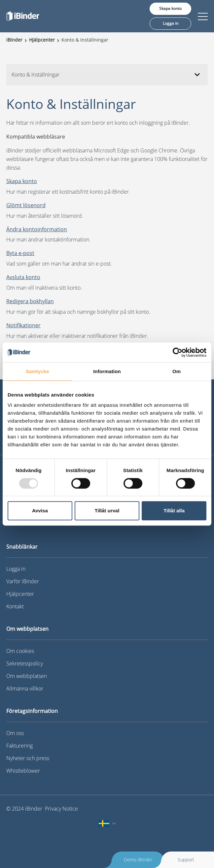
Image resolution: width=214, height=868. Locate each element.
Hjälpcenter (20, 594)
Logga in (171, 23)
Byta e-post (20, 253)
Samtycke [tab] (37, 371)
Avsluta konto (23, 277)
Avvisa (40, 511)
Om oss (15, 733)
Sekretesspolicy (25, 663)
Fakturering (19, 746)
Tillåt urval (107, 511)
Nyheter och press (28, 758)
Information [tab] (107, 371)
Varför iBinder (23, 581)
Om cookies (20, 651)
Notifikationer (23, 325)
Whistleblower (23, 771)
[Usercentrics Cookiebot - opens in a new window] (178, 352)
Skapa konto (170, 8)
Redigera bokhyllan (30, 301)
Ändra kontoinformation (37, 229)
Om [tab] (177, 371)
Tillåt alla (174, 511)
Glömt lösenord (26, 205)
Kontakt (15, 606)
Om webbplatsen (27, 676)
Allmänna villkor (25, 689)
